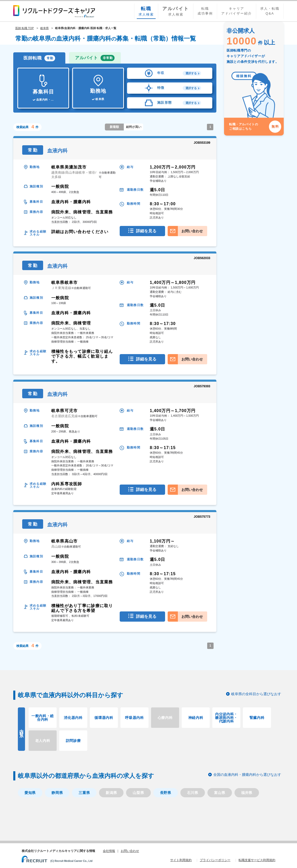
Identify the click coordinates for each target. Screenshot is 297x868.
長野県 (166, 793)
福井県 (247, 793)
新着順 (114, 127)
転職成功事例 (205, 11)
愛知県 (30, 793)
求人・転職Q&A (270, 11)
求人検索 (146, 11)
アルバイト (95, 58)
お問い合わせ (192, 231)
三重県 (84, 793)
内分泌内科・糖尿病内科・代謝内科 (226, 718)
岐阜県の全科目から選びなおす (256, 694)
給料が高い (134, 127)
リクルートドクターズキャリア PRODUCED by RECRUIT (54, 11)
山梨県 (138, 793)
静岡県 (57, 793)
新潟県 (111, 793)
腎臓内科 (257, 718)
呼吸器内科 (134, 718)
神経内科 (196, 718)
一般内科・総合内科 (43, 718)
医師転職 (39, 58)
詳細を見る (146, 231)
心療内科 (165, 718)
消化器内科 (73, 718)
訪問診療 (73, 741)
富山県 (220, 793)
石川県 (193, 793)
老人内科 (43, 741)
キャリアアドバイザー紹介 (237, 11)
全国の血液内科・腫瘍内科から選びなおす (247, 775)
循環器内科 (104, 718)
